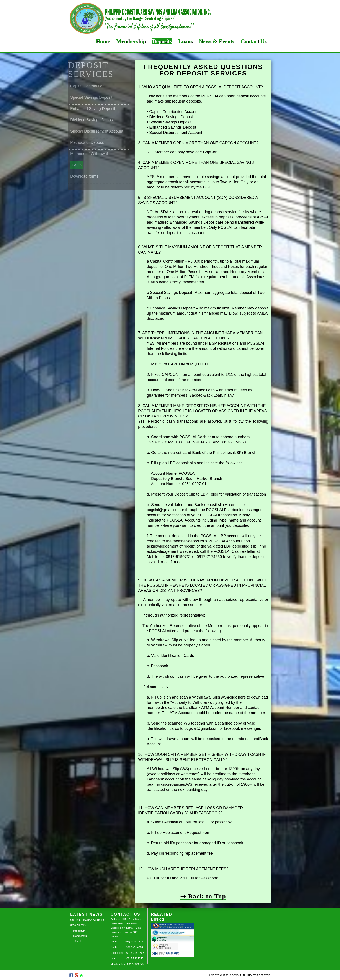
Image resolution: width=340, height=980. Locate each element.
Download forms (84, 176)
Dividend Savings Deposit (92, 120)
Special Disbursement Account (97, 131)
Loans (185, 41)
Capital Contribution (87, 86)
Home (103, 41)
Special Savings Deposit (91, 97)
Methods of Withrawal (89, 154)
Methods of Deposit (87, 142)
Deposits (162, 41)
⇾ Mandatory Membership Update (79, 936)
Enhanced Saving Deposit (93, 109)
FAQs (77, 165)
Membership (131, 41)
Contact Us (254, 41)
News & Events (217, 41)
